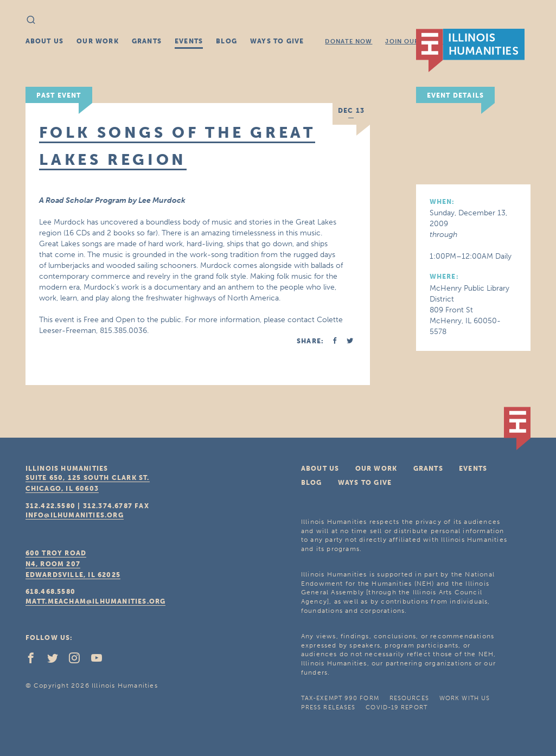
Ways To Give (277, 41)
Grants (147, 41)
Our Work (98, 41)
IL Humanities (470, 50)
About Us (45, 41)
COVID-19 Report (397, 707)
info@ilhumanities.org (75, 515)
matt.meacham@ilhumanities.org (96, 601)
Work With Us (465, 698)
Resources (409, 698)
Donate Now (349, 41)
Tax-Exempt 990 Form (340, 698)
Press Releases (328, 707)
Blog (226, 41)
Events (189, 41)
